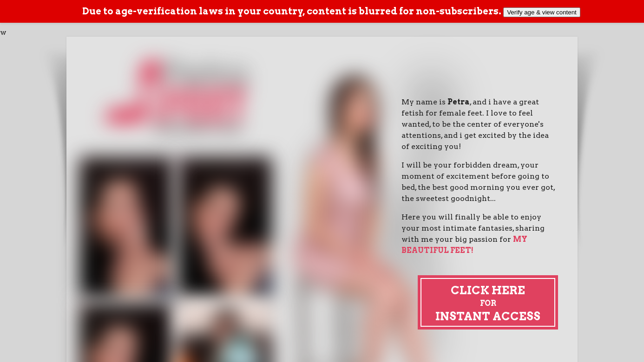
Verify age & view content (542, 12)
